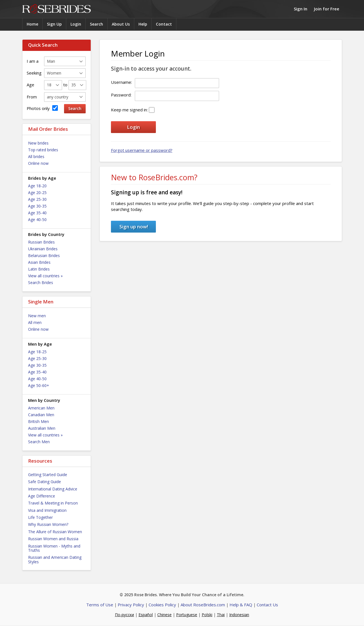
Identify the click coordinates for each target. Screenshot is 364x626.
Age (30, 85)
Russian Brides (41, 242)
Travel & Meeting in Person (53, 503)
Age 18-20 (37, 186)
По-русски (124, 615)
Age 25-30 (37, 199)
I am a (33, 61)
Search (96, 24)
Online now (38, 163)
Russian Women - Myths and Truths (54, 548)
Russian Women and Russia (53, 539)
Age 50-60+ (39, 385)
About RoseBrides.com (203, 605)
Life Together (40, 517)
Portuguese (187, 615)
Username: (121, 82)
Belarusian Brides (44, 255)
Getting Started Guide (48, 475)
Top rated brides (43, 150)
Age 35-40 (37, 213)
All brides (36, 156)
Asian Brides (39, 262)
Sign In (301, 9)
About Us (121, 24)
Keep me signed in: (129, 110)
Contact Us (267, 605)
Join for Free (327, 9)
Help (143, 24)
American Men (41, 408)
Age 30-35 (37, 206)
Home (32, 24)
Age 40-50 (37, 219)
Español (146, 615)
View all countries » (45, 276)
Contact (164, 24)
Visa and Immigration (47, 510)
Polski (207, 615)
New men (37, 316)
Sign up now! (134, 227)
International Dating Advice (53, 489)
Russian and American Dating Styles (55, 559)
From (32, 97)
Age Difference (42, 496)
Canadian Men (41, 415)
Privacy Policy (131, 605)
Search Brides (41, 282)
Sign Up (54, 24)
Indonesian (239, 615)
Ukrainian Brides (43, 249)
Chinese (164, 615)
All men (35, 322)
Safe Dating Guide (45, 482)
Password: (121, 95)
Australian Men (42, 428)
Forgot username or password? (142, 150)
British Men (38, 421)
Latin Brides (39, 269)
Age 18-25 (37, 352)
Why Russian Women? (48, 524)
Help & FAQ (241, 605)
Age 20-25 (37, 192)
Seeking (34, 73)
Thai (221, 615)
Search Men (39, 442)
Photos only (42, 108)
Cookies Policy (162, 605)
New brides (38, 143)
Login (76, 24)
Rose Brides (56, 9)
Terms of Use (100, 605)
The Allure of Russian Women (55, 532)
